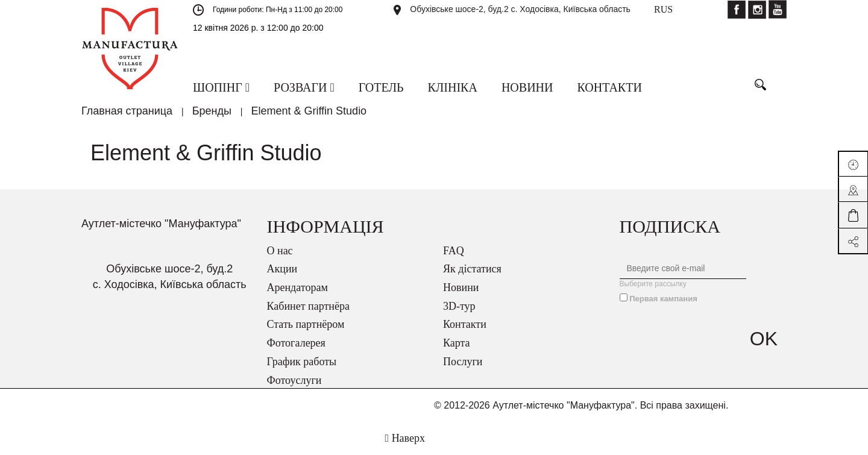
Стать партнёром (306, 324)
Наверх (405, 438)
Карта (457, 343)
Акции (282, 269)
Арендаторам (297, 287)
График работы (302, 362)
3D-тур (459, 306)
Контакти (465, 324)
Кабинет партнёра (308, 306)
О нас (280, 251)
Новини (461, 287)
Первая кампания (663, 299)
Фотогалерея (296, 343)
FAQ (454, 251)
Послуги (463, 362)
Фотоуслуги (294, 380)
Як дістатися (472, 269)
